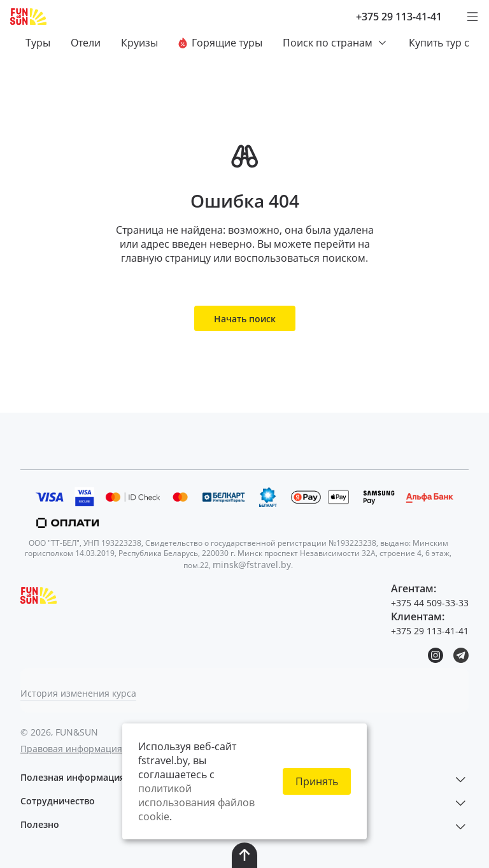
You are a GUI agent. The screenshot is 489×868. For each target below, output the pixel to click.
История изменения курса (78, 693)
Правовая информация (71, 749)
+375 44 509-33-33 (430, 603)
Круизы (139, 43)
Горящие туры (220, 43)
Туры (38, 43)
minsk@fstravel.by (252, 565)
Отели (86, 43)
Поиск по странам (336, 43)
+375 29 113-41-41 (399, 17)
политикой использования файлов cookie (196, 802)
